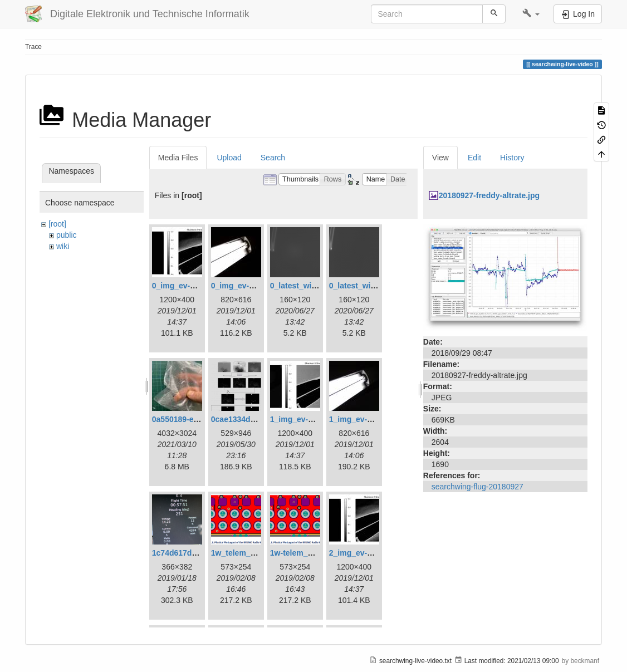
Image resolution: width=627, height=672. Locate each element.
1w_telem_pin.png (245, 553)
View (440, 158)
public (67, 235)
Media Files (178, 158)
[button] (531, 14)
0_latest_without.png (368, 286)
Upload (229, 158)
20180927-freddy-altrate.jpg (489, 195)
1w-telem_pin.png (303, 553)
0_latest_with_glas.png (313, 286)
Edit (474, 158)
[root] (57, 224)
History (512, 158)
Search (273, 158)
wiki (63, 246)
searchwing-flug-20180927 (477, 487)
